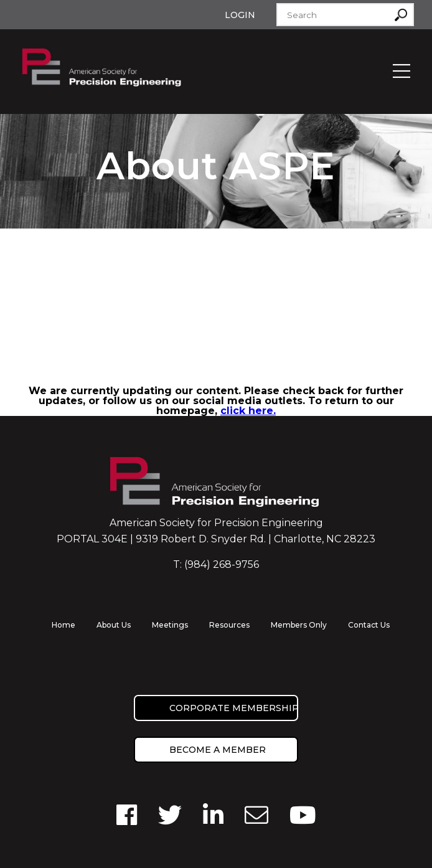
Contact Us (369, 625)
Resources (229, 625)
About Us (114, 625)
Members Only (299, 625)
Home (63, 625)
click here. (248, 411)
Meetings (170, 625)
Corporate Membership (234, 708)
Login (240, 15)
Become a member (218, 750)
